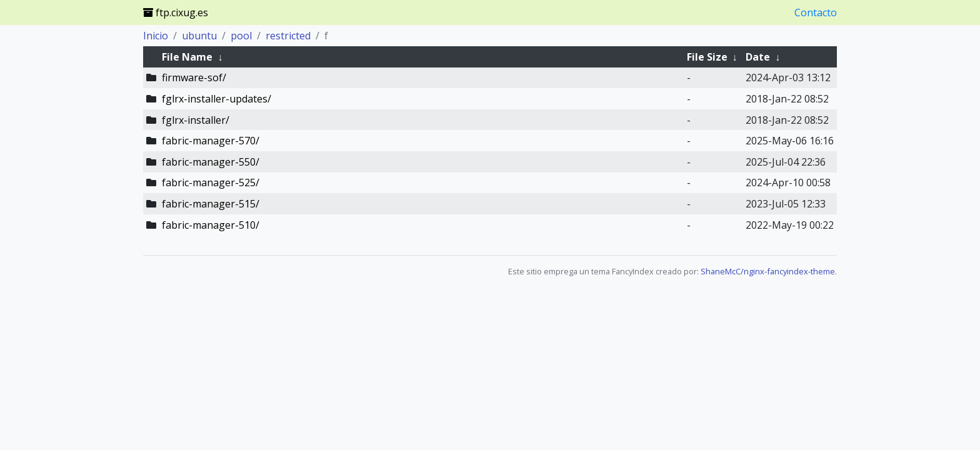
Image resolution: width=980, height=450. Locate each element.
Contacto (816, 12)
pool (241, 36)
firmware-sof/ (194, 77)
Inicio (156, 36)
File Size (707, 57)
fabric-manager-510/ (211, 225)
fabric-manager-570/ (211, 141)
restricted (288, 36)
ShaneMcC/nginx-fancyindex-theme (768, 271)
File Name (187, 57)
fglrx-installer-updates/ (217, 99)
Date (758, 57)
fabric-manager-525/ (211, 182)
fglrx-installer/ (196, 120)
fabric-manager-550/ (211, 162)
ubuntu (199, 36)
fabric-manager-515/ (211, 204)
